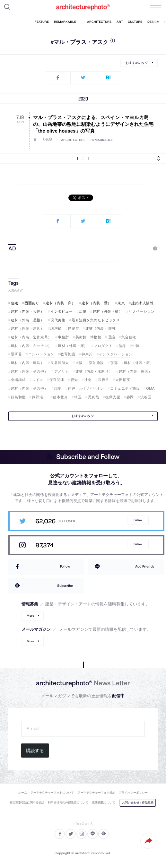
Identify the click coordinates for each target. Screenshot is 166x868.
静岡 (130, 397)
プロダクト (103, 346)
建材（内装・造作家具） (31, 337)
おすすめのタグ (137, 63)
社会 (88, 380)
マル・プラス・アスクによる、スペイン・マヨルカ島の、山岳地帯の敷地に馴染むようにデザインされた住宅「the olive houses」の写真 (93, 124)
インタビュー (61, 311)
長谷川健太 (60, 363)
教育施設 (68, 354)
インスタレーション (116, 354)
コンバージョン (41, 354)
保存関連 (57, 380)
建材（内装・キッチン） (31, 346)
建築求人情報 (142, 303)
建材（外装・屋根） (28, 320)
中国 (136, 346)
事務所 (63, 337)
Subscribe (65, 586)
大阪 (79, 363)
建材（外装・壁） (108, 311)
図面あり (32, 303)
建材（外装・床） (139, 363)
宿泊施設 (96, 363)
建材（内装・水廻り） (94, 371)
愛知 (74, 380)
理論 (111, 337)
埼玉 (78, 397)
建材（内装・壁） (96, 303)
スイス (37, 380)
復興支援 (113, 397)
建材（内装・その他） (30, 388)
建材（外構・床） (73, 346)
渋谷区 (146, 397)
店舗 (83, 311)
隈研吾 (17, 354)
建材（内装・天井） (28, 311)
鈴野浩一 (39, 397)
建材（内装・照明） (102, 328)
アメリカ (62, 371)
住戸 (71, 388)
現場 (58, 388)
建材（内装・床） (60, 303)
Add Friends (145, 566)
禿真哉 (94, 397)
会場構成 (18, 380)
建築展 (73, 328)
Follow (138, 520)
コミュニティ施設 (125, 388)
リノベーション (142, 311)
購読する (35, 751)
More (30, 616)
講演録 (56, 328)
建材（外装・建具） (28, 328)
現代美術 (58, 320)
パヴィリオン (93, 388)
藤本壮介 (60, 397)
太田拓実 (123, 380)
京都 (114, 363)
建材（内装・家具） (135, 371)
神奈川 (87, 354)
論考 (122, 346)
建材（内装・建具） (28, 363)
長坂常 (104, 380)
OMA (150, 388)
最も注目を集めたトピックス (96, 320)
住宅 (15, 303)
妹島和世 (18, 397)
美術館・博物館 (88, 337)
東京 (121, 303)
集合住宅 (129, 337)
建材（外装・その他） (30, 371)
